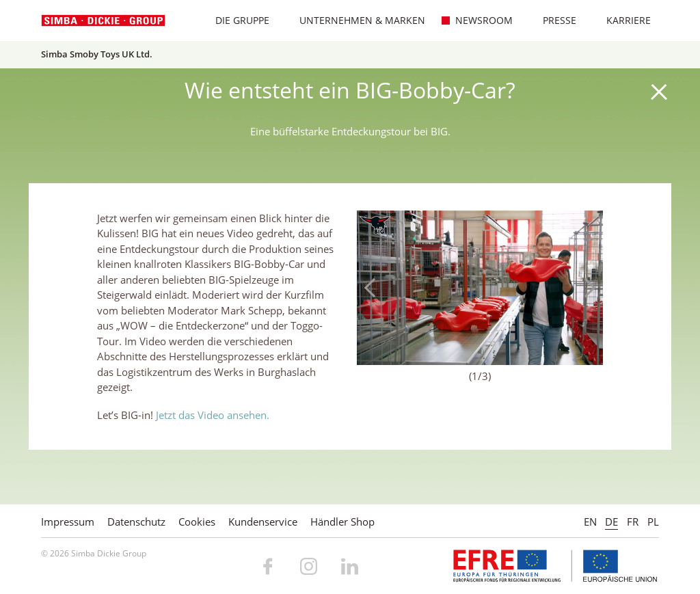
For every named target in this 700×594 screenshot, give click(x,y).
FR (633, 522)
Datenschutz (136, 522)
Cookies (197, 522)
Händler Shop (342, 522)
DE (611, 522)
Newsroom (477, 20)
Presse (552, 20)
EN (590, 522)
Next (586, 288)
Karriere (621, 20)
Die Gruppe (235, 20)
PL (653, 522)
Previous (374, 288)
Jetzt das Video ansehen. (213, 415)
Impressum (68, 522)
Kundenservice (263, 522)
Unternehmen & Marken (355, 20)
